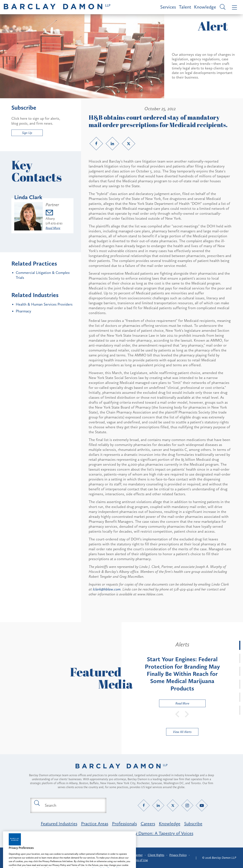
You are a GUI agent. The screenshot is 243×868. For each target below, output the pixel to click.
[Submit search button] (37, 803)
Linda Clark (28, 197)
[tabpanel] (182, 674)
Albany (50, 219)
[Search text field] (73, 805)
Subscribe (193, 824)
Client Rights (156, 855)
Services (168, 7)
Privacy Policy (178, 855)
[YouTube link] (202, 805)
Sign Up (27, 133)
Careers (148, 824)
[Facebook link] (96, 144)
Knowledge (205, 7)
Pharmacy (23, 311)
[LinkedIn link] (112, 144)
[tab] (240, 645)
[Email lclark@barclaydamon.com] (54, 213)
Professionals (124, 824)
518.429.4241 (54, 223)
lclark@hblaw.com (107, 589)
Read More (53, 228)
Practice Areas (95, 824)
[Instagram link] (187, 805)
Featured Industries (59, 824)
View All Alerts (182, 732)
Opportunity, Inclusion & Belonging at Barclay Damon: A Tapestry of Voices (122, 833)
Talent (185, 7)
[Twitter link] (129, 144)
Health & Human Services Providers (44, 304)
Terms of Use (140, 860)
